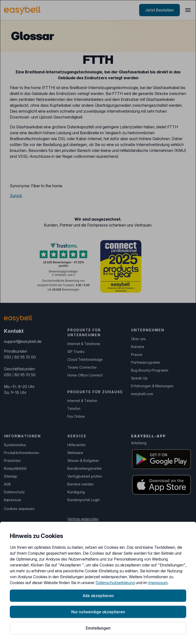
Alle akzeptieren (98, 596)
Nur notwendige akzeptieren (98, 612)
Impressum (158, 583)
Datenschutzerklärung (115, 583)
